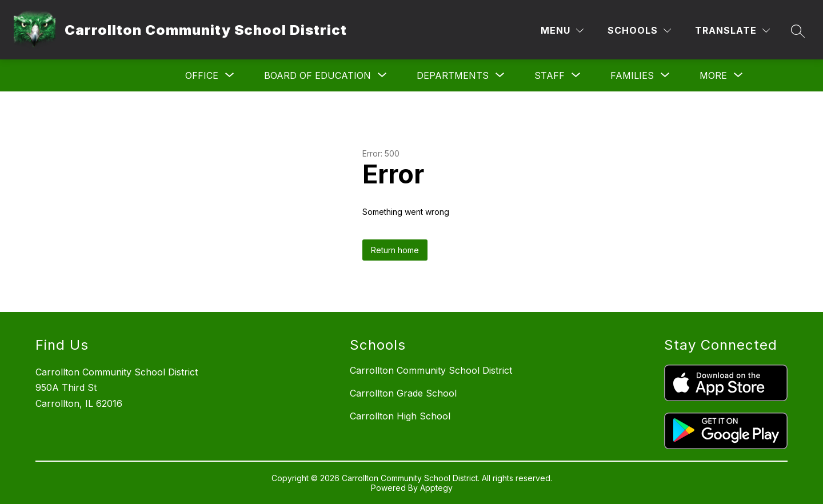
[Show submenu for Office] (202, 75)
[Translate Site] (732, 31)
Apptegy (436, 488)
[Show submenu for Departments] (453, 75)
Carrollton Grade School (403, 393)
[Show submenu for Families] (632, 75)
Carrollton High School (400, 416)
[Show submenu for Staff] (550, 75)
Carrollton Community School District (431, 370)
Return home (395, 250)
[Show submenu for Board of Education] (317, 75)
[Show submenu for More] (713, 75)
